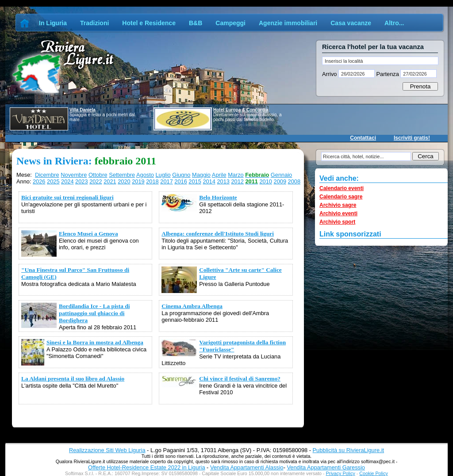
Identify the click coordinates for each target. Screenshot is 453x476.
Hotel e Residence (149, 23)
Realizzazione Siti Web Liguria (107, 450)
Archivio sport (337, 222)
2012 (237, 181)
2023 (81, 181)
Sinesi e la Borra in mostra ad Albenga (95, 342)
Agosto (145, 175)
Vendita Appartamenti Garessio (326, 467)
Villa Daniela (83, 110)
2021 (110, 181)
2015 (195, 181)
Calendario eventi (342, 188)
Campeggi (230, 23)
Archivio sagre (338, 205)
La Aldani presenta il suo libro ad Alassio (73, 379)
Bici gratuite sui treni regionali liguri (67, 197)
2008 (294, 181)
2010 (266, 181)
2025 (53, 181)
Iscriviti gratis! (412, 138)
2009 (280, 181)
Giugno (181, 175)
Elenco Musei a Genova (88, 234)
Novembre (74, 175)
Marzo (236, 175)
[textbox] (380, 61)
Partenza (388, 74)
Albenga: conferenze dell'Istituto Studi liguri (218, 234)
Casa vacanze (351, 23)
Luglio (163, 175)
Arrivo (330, 74)
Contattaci (363, 138)
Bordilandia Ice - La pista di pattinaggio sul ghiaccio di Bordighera (94, 313)
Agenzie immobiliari (288, 23)
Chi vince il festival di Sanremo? (240, 379)
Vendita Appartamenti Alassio (247, 467)
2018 (152, 181)
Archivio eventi (338, 213)
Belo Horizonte (218, 197)
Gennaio (281, 175)
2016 (180, 181)
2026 (39, 181)
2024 (67, 181)
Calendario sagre (341, 197)
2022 (96, 181)
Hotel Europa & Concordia (241, 110)
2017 (166, 181)
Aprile (219, 175)
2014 (209, 181)
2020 (124, 181)
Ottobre (98, 175)
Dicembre (47, 175)
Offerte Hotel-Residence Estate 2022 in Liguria (146, 467)
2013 (223, 181)
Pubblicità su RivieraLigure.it (348, 450)
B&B (196, 23)
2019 (138, 181)
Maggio (201, 175)
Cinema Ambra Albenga (192, 306)
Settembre (122, 175)
